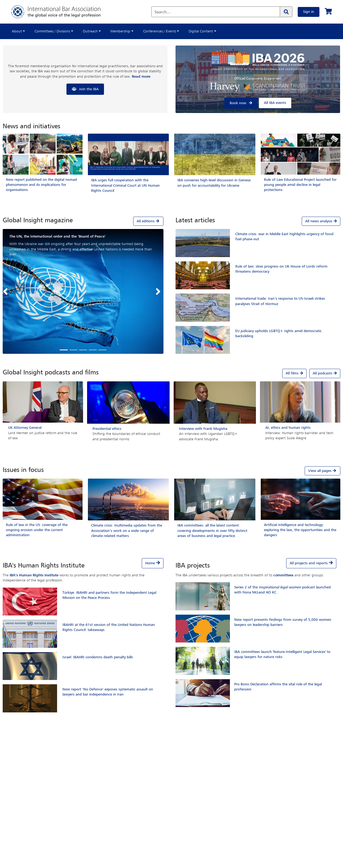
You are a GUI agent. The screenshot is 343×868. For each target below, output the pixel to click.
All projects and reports (309, 563)
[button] (7, 291)
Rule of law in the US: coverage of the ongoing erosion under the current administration (37, 530)
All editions (148, 221)
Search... (163, 12)
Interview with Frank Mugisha (203, 429)
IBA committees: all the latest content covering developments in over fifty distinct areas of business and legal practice (212, 531)
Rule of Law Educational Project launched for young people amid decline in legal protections (300, 185)
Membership (120, 31)
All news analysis (321, 221)
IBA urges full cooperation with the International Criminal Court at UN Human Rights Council (125, 185)
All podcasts (325, 373)
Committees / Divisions (52, 31)
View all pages (323, 471)
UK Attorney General (25, 428)
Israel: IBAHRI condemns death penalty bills (98, 657)
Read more (141, 77)
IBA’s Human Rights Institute (34, 575)
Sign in (309, 12)
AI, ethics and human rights (288, 428)
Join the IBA (89, 89)
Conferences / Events (160, 31)
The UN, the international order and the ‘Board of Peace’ (57, 236)
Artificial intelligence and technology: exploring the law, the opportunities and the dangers (300, 530)
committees (283, 575)
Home (150, 563)
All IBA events (275, 103)
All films (294, 373)
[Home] (61, 12)
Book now (238, 103)
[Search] (286, 12)
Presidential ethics (107, 429)
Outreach (90, 31)
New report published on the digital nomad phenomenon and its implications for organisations (41, 185)
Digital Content (201, 31)
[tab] (83, 221)
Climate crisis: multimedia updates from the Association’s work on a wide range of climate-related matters (127, 531)
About (17, 31)
